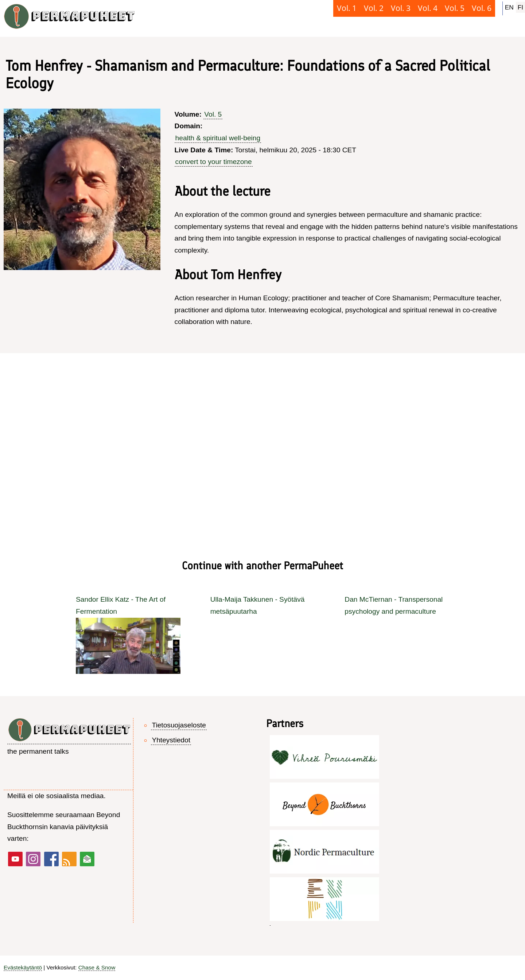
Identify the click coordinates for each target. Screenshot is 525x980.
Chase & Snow (97, 967)
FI (520, 7)
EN (509, 7)
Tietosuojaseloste (179, 725)
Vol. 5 (213, 114)
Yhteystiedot (171, 740)
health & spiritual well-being (218, 138)
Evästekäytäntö (23, 967)
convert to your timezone (214, 162)
